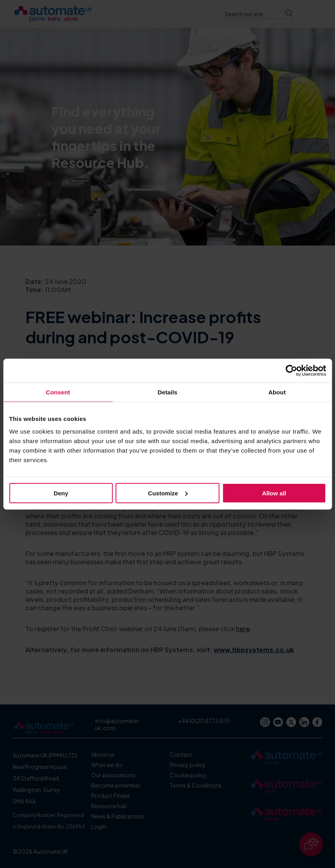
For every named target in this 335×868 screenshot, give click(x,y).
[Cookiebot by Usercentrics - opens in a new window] (291, 371)
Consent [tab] (58, 392)
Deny (61, 493)
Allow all (274, 493)
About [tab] (277, 392)
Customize (168, 493)
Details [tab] (168, 392)
